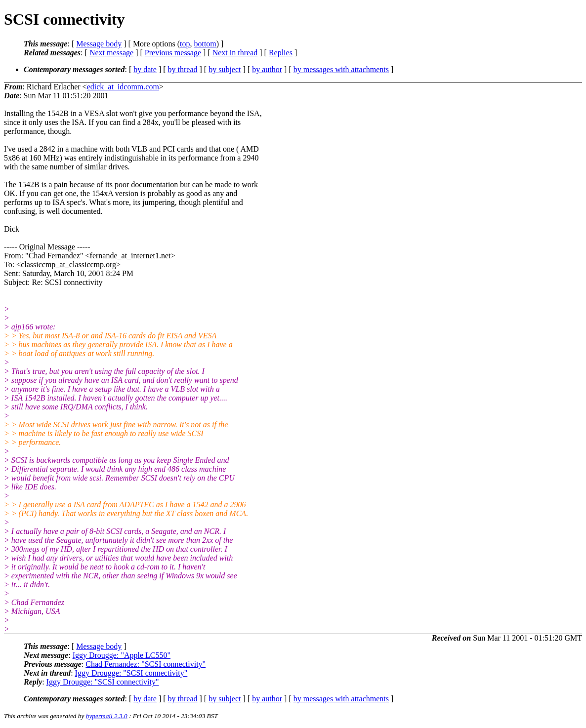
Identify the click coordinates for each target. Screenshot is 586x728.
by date (145, 69)
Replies (281, 53)
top (185, 44)
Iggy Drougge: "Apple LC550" (122, 655)
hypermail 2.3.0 (107, 716)
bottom (205, 44)
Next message (111, 53)
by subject (225, 69)
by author (267, 69)
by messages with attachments (341, 69)
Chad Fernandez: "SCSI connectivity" (146, 664)
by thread (183, 69)
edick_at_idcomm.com (123, 87)
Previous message (173, 53)
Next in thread (235, 53)
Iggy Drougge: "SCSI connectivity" (131, 673)
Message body (99, 44)
